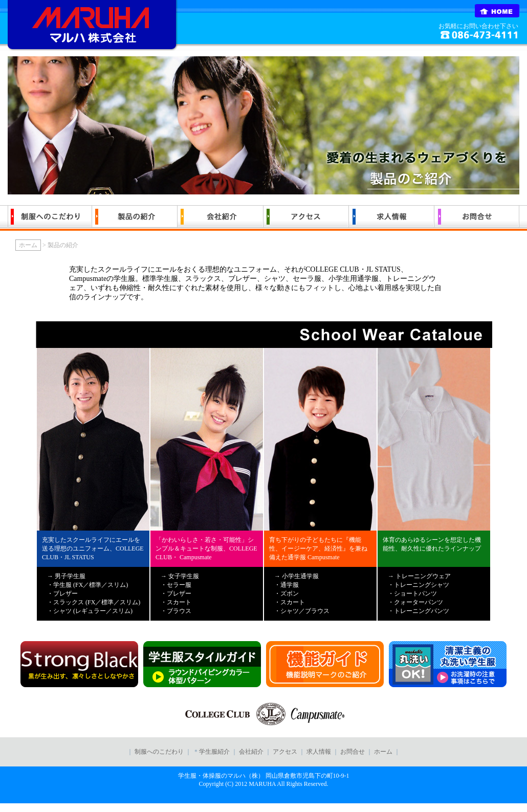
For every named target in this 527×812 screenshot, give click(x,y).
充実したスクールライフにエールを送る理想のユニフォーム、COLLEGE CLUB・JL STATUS (93, 548)
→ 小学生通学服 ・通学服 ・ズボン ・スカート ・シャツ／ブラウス (302, 594)
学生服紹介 (215, 752)
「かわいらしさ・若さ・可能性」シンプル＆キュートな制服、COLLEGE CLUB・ (206, 548)
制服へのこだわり (159, 752)
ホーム (28, 245)
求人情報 (319, 752)
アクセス (285, 752)
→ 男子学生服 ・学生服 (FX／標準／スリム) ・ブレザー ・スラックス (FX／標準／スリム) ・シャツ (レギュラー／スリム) (94, 594)
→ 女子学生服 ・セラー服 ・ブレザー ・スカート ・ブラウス (180, 594)
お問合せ (353, 752)
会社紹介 (251, 752)
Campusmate (195, 557)
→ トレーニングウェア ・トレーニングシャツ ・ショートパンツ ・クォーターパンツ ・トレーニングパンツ (419, 594)
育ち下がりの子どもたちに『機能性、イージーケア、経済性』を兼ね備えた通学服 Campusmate (318, 548)
